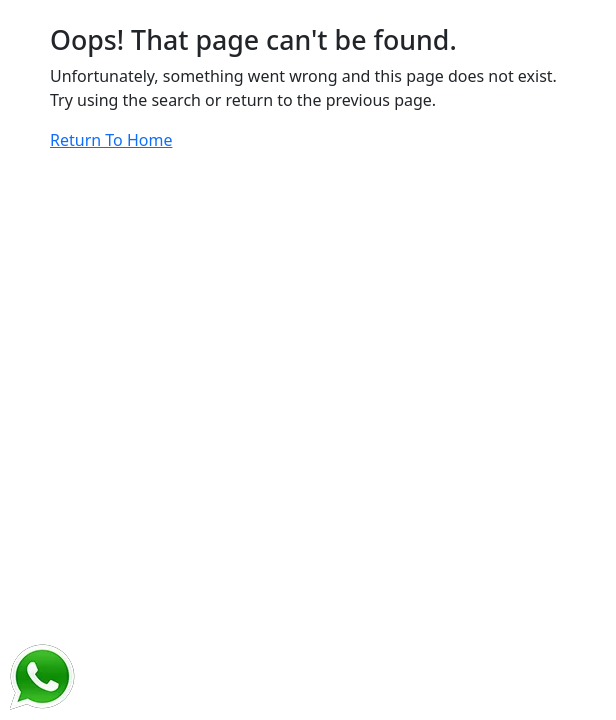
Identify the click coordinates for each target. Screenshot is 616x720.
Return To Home (111, 140)
